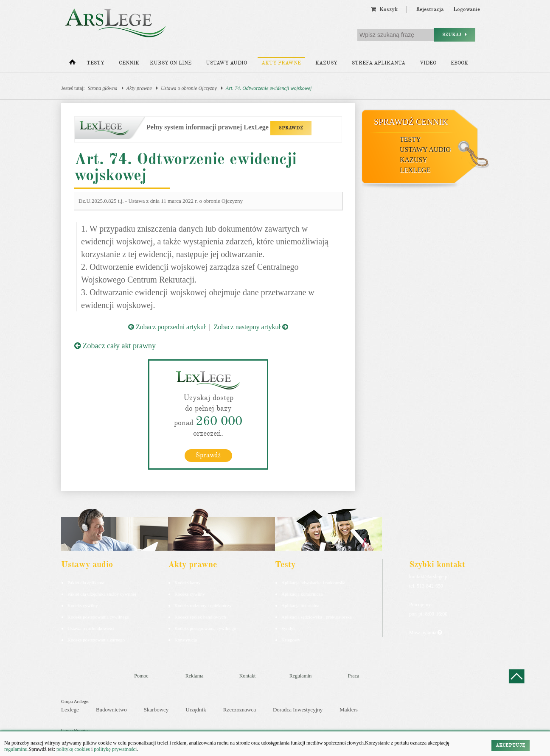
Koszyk (384, 9)
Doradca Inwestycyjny (298, 710)
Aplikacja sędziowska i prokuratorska (317, 617)
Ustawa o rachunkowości (91, 628)
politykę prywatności (115, 749)
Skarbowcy (156, 710)
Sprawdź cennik (411, 122)
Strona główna (103, 88)
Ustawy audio (226, 63)
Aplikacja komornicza (302, 594)
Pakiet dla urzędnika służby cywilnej (102, 594)
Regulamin (301, 676)
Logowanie (467, 9)
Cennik (129, 63)
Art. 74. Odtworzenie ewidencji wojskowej (269, 88)
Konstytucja (186, 640)
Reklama (195, 676)
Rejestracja (430, 9)
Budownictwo (111, 710)
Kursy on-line (171, 63)
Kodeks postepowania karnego (96, 640)
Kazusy (326, 63)
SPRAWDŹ (291, 128)
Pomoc (141, 676)
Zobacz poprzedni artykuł (167, 327)
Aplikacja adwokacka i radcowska (313, 582)
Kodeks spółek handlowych (200, 617)
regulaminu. (17, 749)
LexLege (415, 170)
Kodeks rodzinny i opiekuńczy (203, 605)
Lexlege (70, 710)
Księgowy (291, 640)
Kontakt (248, 676)
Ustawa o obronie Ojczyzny (189, 88)
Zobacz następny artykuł (251, 327)
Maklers (349, 710)
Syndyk (289, 628)
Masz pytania (425, 633)
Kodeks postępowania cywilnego (98, 617)
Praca (354, 676)
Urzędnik (196, 710)
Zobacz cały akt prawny (115, 346)
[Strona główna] (72, 64)
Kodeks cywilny (83, 605)
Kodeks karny (187, 582)
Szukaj (455, 35)
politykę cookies (73, 749)
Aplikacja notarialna (300, 605)
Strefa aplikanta (379, 63)
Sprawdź (208, 455)
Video (428, 63)
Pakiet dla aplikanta (86, 582)
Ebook (459, 63)
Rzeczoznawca (240, 710)
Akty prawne (281, 63)
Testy (95, 63)
